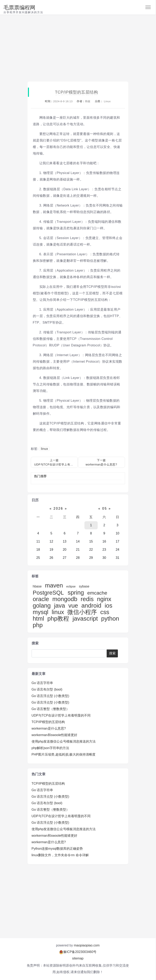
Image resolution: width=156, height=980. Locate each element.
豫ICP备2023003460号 (80, 952)
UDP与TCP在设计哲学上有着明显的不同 (61, 715)
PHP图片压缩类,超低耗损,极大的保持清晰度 (64, 754)
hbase (37, 586)
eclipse (71, 586)
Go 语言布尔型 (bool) (47, 689)
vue (73, 605)
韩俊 (88, 101)
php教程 (58, 618)
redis (87, 599)
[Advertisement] (78, 48)
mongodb (65, 599)
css (105, 612)
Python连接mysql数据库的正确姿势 (57, 849)
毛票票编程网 (19, 8)
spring (76, 592)
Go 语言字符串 (42, 683)
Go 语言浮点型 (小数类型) (50, 696)
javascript (85, 618)
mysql (41, 612)
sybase (84, 586)
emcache (97, 593)
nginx (104, 599)
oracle (41, 599)
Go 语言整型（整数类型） (51, 709)
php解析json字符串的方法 (50, 748)
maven (54, 585)
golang (42, 605)
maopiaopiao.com (87, 945)
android (91, 605)
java (60, 605)
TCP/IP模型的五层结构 (48, 722)
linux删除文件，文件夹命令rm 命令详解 (60, 855)
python (110, 618)
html (38, 618)
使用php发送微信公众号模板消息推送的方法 (64, 741)
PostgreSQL (49, 593)
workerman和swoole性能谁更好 (55, 735)
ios (108, 605)
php (38, 625)
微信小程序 (82, 612)
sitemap (78, 958)
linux (44, 449)
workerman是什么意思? (49, 728)
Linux (107, 101)
